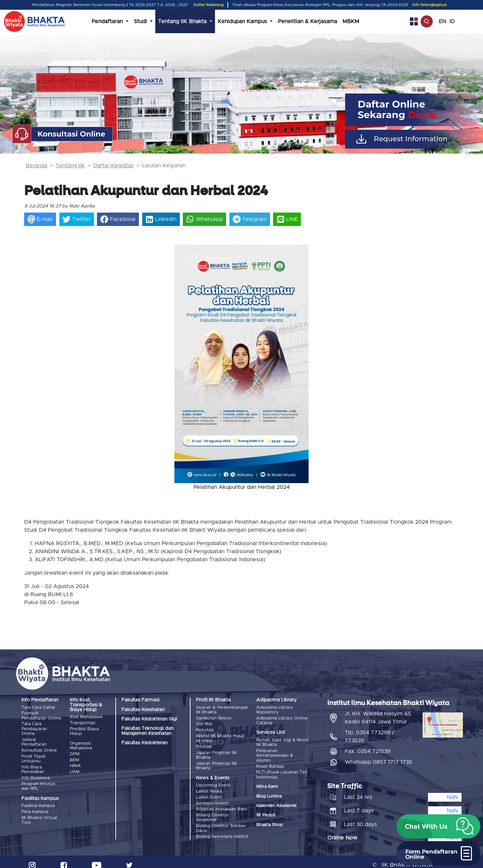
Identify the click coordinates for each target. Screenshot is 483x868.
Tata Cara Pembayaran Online (34, 728)
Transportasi (83, 723)
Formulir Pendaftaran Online (41, 715)
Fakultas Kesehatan (143, 710)
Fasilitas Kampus (38, 802)
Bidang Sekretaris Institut (222, 830)
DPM (75, 753)
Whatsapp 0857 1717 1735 (379, 756)
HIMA (75, 764)
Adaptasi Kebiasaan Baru (222, 804)
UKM (75, 769)
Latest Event (209, 793)
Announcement (212, 799)
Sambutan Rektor (214, 718)
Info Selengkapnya (430, 5)
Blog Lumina (269, 794)
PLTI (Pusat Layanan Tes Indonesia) (282, 773)
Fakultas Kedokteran (144, 743)
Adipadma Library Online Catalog (282, 720)
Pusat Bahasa (270, 765)
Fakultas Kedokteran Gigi (149, 719)
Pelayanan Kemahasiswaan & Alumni (275, 755)
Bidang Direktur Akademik (212, 812)
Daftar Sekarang (208, 5)
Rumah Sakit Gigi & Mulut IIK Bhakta (282, 742)
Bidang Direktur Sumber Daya (221, 822)
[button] (184, 361)
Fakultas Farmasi (140, 700)
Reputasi (205, 729)
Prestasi (204, 744)
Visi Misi (204, 723)
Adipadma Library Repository (275, 710)
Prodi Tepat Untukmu (34, 757)
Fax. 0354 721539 (368, 745)
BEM (74, 758)
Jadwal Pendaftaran (34, 741)
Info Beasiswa (36, 775)
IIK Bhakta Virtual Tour (39, 816)
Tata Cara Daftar (38, 708)
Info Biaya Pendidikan (33, 767)
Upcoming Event (213, 782)
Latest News (209, 788)
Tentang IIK (70, 166)
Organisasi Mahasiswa (81, 745)
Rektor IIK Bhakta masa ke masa (220, 737)
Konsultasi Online (39, 749)
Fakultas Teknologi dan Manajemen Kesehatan (147, 731)
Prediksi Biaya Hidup (84, 730)
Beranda (37, 166)
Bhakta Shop (270, 823)
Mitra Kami (267, 785)
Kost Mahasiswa (86, 717)
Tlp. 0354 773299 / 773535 (370, 730)
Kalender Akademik (276, 804)
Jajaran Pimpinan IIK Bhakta (216, 753)
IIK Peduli (266, 814)
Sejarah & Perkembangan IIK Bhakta (222, 710)
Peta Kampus (35, 808)
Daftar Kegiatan (114, 166)
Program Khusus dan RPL (38, 783)
